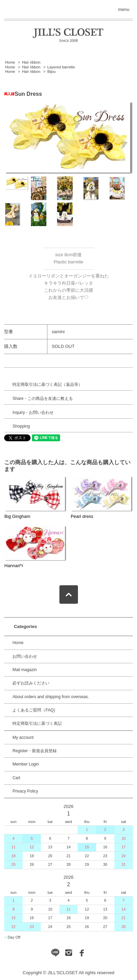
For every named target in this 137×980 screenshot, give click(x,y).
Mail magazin (25, 670)
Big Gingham (17, 516)
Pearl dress (82, 516)
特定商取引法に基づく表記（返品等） (47, 384)
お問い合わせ (25, 656)
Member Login (26, 764)
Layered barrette (61, 67)
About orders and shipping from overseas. (51, 697)
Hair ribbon (31, 62)
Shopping (21, 426)
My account (23, 737)
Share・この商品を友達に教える (43, 398)
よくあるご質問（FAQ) (34, 710)
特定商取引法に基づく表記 (37, 723)
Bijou (52, 71)
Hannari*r (14, 566)
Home (10, 62)
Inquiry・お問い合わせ (33, 413)
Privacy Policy (25, 791)
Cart (16, 778)
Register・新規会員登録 (35, 751)
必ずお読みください (31, 683)
